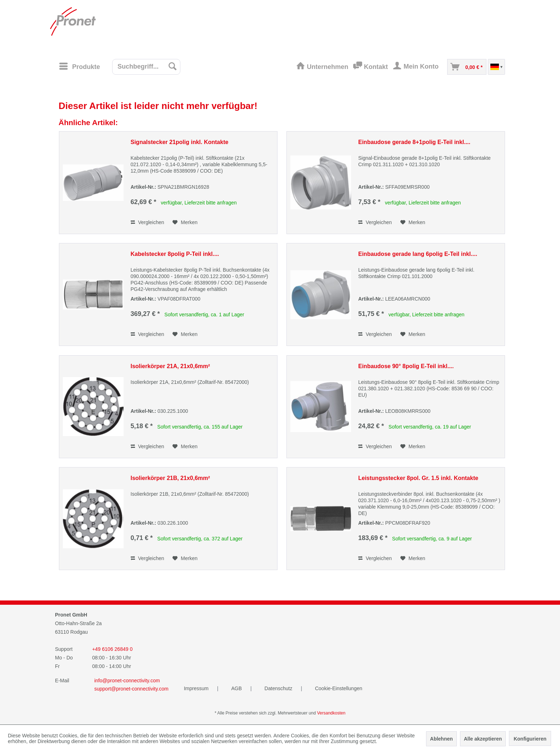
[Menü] (79, 66)
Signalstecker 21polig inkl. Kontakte (180, 142)
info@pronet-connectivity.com (127, 681)
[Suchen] (172, 66)
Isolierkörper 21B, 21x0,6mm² (170, 478)
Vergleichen (147, 222)
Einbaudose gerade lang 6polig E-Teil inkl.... (418, 254)
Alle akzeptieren (483, 739)
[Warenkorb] (467, 67)
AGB (237, 688)
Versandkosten (331, 713)
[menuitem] (82, 66)
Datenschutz (279, 688)
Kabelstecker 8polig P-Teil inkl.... (175, 254)
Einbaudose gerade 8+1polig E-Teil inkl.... (414, 142)
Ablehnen (441, 739)
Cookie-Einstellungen (339, 688)
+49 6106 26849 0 (112, 649)
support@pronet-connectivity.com (131, 689)
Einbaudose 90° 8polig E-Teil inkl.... (406, 366)
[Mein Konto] (417, 67)
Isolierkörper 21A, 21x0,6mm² (170, 366)
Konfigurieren (530, 739)
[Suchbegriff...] (146, 67)
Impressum (197, 688)
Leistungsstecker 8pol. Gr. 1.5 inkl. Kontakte (418, 478)
